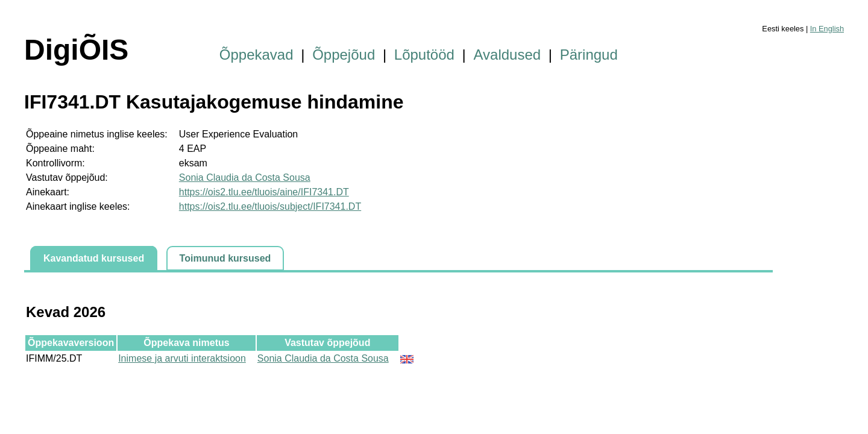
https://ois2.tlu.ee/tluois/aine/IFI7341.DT (264, 192)
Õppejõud (344, 55)
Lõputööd (424, 55)
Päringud (589, 55)
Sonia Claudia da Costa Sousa (245, 178)
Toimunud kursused (225, 258)
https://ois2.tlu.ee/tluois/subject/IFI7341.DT (270, 206)
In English (827, 29)
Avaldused (508, 55)
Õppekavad (256, 55)
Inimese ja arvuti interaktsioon (182, 358)
